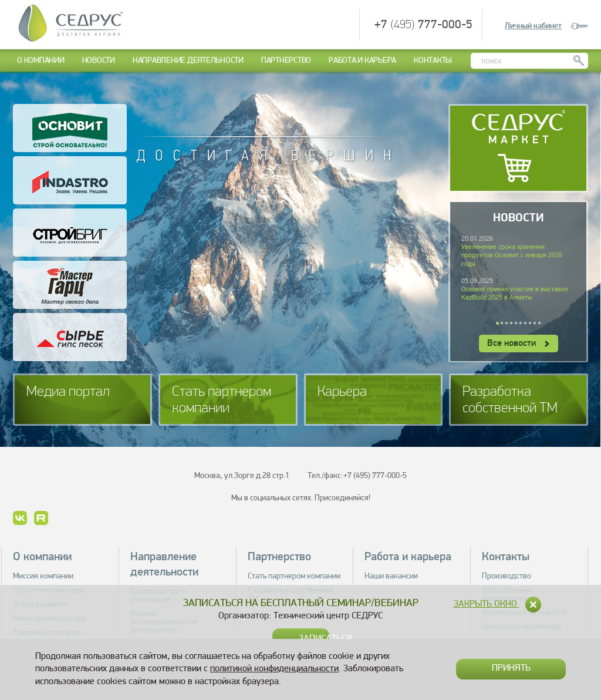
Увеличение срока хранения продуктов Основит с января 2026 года (512, 256)
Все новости (518, 344)
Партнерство (286, 61)
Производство (507, 576)
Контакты (433, 61)
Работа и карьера (362, 61)
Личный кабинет (533, 26)
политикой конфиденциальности (274, 669)
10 (540, 324)
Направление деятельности (188, 61)
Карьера (342, 392)
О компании (41, 61)
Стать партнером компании (222, 400)
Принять (511, 668)
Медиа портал (68, 392)
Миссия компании (43, 576)
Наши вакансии (391, 576)
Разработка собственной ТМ (510, 400)
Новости (99, 61)
